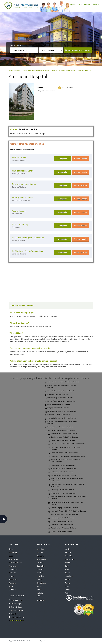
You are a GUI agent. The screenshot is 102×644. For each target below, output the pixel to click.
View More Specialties (16, 621)
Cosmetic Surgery (17, 607)
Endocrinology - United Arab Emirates (59, 398)
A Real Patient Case (15, 563)
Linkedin (41, 600)
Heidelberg (69, 576)
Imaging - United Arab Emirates (57, 408)
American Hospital (85, 70)
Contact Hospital (81, 159)
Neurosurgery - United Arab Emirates (62, 469)
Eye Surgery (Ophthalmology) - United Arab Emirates (64, 448)
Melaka (68, 549)
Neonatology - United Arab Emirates (62, 465)
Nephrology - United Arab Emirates (61, 518)
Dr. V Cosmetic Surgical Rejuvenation (28, 238)
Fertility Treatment (17, 611)
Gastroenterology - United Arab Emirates (63, 453)
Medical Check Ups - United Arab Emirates (61, 411)
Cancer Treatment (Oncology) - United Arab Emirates (61, 386)
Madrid (39, 586)
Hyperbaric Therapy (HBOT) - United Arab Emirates (67, 511)
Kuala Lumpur (42, 583)
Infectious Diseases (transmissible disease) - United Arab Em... (65, 461)
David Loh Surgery (20, 224)
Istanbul (40, 573)
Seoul (67, 566)
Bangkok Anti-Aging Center (24, 184)
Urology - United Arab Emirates (60, 532)
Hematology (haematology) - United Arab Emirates (67, 456)
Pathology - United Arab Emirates (61, 472)
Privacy (11, 576)
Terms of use (13, 580)
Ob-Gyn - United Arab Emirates (60, 521)
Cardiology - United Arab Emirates (61, 490)
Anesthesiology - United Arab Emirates (63, 434)
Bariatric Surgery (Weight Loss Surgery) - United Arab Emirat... (66, 485)
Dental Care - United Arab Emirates (62, 441)
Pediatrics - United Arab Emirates (61, 525)
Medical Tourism (15, 70)
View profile (62, 159)
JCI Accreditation (68, 88)
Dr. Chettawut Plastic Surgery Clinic (28, 251)
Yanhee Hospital (19, 157)
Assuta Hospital (19, 211)
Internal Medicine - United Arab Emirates (63, 515)
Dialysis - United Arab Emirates (57, 394)
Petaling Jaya (70, 559)
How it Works (13, 559)
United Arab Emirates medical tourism (36, 70)
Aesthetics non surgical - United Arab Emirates (62, 382)
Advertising (13, 553)
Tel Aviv (68, 569)
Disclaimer (12, 583)
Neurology (15, 614)
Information (13, 569)
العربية (66, 5)
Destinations (13, 566)
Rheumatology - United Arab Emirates (59, 427)
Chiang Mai (41, 566)
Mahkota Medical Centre (23, 171)
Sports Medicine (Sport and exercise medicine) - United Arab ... (66, 480)
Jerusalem (40, 576)
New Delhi (69, 556)
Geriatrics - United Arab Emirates (57, 405)
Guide (11, 556)
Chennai (40, 563)
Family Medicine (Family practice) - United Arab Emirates (66, 503)
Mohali (67, 580)
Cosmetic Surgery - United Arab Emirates (60, 391)
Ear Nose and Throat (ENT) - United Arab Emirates (67, 444)
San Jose (68, 563)
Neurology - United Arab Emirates (58, 415)
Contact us (12, 590)
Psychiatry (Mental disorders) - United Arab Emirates (61, 422)
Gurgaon (40, 569)
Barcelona (40, 556)
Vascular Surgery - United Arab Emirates (60, 430)
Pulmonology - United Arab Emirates (62, 475)
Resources (12, 573)
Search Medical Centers (79, 50)
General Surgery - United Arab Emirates (63, 508)
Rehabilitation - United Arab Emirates (62, 528)
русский (73, 5)
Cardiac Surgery (17, 604)
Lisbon (67, 590)
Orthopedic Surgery (18, 617)
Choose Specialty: (16, 46)
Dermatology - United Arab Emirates (62, 493)
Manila (39, 590)
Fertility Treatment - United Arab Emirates (60, 401)
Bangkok (40, 553)
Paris (67, 593)
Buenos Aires (41, 559)
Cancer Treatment (17, 600)
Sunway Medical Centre (22, 198)
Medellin (40, 593)
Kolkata (39, 580)
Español (87, 5)
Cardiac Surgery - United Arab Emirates (63, 437)
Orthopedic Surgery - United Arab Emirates (61, 418)
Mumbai (68, 553)
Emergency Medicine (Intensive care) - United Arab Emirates (67, 498)
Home (11, 549)
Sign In (96, 4)
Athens (67, 583)
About (11, 586)
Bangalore (40, 549)
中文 (80, 5)
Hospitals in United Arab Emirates (64, 70)
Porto (67, 586)
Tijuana (68, 573)
